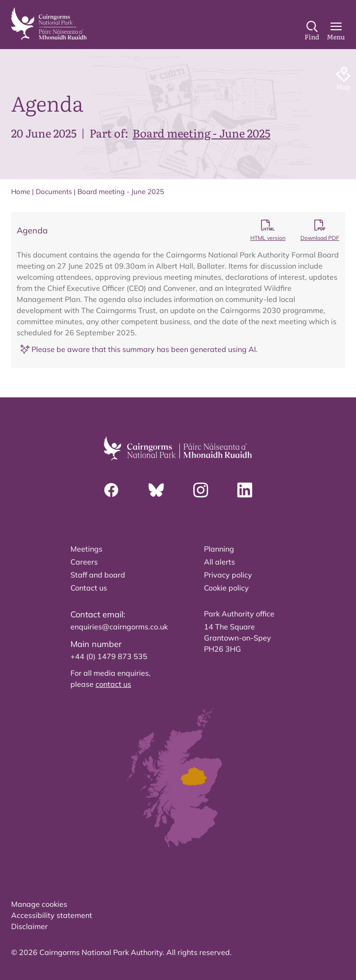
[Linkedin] (245, 490)
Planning (219, 549)
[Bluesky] (156, 490)
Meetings (86, 549)
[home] (49, 24)
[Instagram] (201, 490)
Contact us (89, 588)
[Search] (312, 31)
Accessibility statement (52, 915)
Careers (84, 562)
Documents (54, 192)
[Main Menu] (336, 31)
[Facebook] (111, 490)
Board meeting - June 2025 (201, 133)
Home (21, 192)
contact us (113, 684)
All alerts (219, 562)
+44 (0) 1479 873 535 (109, 656)
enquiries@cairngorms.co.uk (119, 627)
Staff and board (98, 575)
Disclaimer (29, 926)
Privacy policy (228, 575)
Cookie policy (226, 588)
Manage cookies (39, 904)
